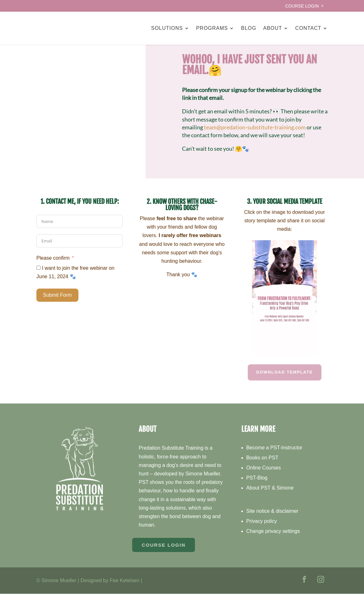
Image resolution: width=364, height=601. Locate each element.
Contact (308, 28)
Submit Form (57, 303)
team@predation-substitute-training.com (255, 134)
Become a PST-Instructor (274, 455)
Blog (249, 28)
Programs (212, 28)
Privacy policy (262, 528)
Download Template (284, 379)
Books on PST (262, 465)
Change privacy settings (273, 538)
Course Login (302, 6)
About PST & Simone (270, 495)
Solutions (167, 28)
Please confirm (53, 265)
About (273, 28)
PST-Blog (257, 485)
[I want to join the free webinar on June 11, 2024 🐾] (38, 275)
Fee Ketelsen (125, 588)
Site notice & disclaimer (272, 518)
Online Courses (264, 475)
